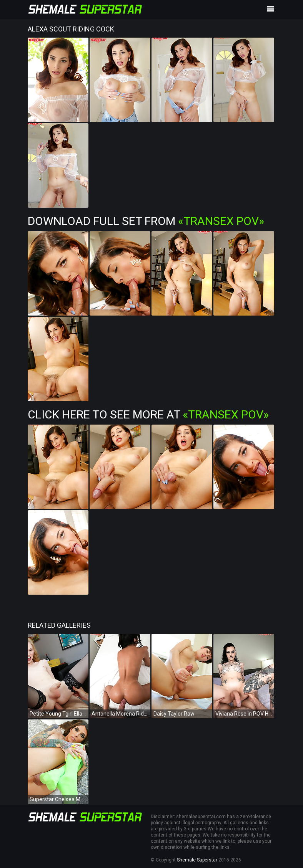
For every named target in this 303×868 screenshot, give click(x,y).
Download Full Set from (146, 221)
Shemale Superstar (197, 860)
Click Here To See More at (148, 414)
